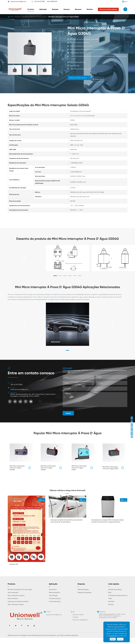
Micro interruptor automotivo (48, 297)
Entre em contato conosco (84, 79)
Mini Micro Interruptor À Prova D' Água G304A (48, 468)
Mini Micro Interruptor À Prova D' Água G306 (79, 468)
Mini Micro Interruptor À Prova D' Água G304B (17, 468)
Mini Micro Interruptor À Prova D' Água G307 (111, 467)
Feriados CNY (15, 570)
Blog (110, 599)
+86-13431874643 (52, 1)
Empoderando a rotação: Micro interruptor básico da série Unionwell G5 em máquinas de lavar (108, 528)
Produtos (31, 9)
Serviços (67, 9)
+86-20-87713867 (40, 1)
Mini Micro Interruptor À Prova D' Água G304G (64, 17)
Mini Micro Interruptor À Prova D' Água (35, 17)
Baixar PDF (114, 79)
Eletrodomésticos (54, 599)
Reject (113, 639)
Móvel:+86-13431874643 (80, 626)
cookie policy (113, 636)
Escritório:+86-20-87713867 (78, 622)
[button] (54, 69)
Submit (68, 413)
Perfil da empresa (83, 596)
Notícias (90, 9)
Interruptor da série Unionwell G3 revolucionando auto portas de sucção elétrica (66, 528)
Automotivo (57, 341)
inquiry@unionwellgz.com (18, 1)
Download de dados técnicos (118, 602)
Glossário (111, 608)
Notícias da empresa (115, 596)
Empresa (55, 9)
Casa (11, 17)
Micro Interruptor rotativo (16, 611)
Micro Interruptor (13, 599)
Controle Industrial (55, 605)
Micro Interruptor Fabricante (79, 116)
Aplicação (43, 9)
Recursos (78, 9)
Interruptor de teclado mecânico (18, 608)
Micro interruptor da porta (16, 602)
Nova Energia (53, 602)
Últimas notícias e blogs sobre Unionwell (68, 493)
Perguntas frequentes (85, 599)
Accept (120, 639)
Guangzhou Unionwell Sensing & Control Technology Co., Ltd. (40, 641)
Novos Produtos (13, 605)
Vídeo (110, 605)
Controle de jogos (55, 608)
